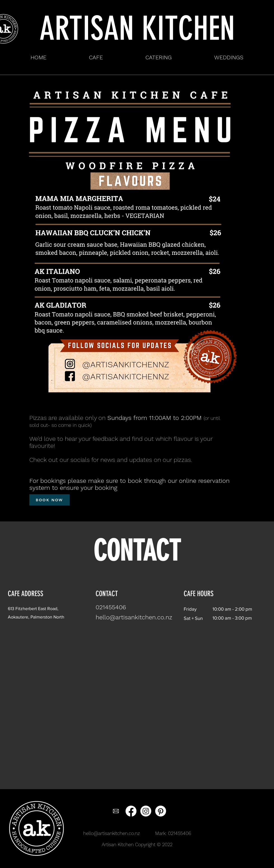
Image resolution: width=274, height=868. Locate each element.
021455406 (179, 833)
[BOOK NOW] (49, 500)
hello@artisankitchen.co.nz (112, 833)
